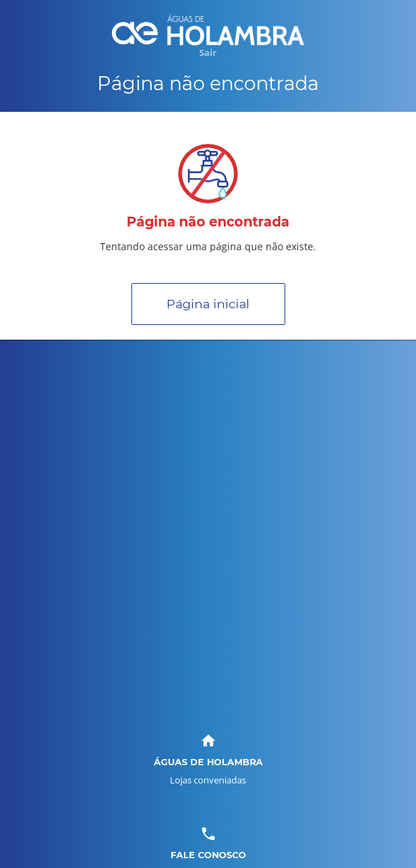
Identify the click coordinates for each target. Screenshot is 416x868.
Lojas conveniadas (208, 780)
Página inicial (208, 304)
